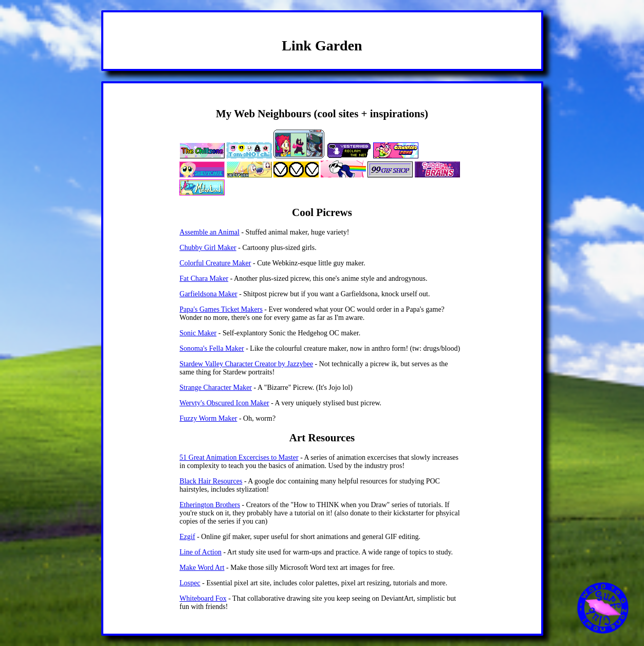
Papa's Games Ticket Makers (221, 309)
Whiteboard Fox (203, 598)
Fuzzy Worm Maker (208, 418)
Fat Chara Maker (204, 279)
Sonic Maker (198, 333)
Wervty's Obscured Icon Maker (224, 403)
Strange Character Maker (216, 388)
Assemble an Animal (209, 232)
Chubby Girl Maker (208, 248)
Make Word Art (202, 568)
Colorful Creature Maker (215, 263)
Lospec (190, 583)
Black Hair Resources (211, 481)
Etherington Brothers (210, 505)
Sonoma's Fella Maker (211, 348)
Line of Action (200, 552)
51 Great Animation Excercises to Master (239, 457)
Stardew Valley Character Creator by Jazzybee (246, 364)
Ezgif (187, 537)
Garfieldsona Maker (208, 294)
